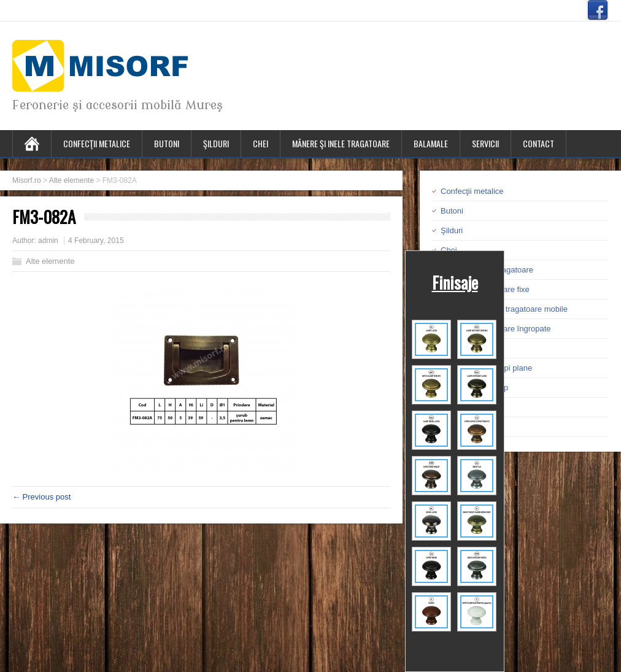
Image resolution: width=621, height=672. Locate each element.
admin (48, 241)
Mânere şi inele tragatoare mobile (508, 309)
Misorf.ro (27, 180)
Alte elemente (71, 180)
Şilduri (216, 143)
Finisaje (455, 282)
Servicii (485, 143)
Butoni (167, 143)
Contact (538, 143)
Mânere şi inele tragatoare (341, 143)
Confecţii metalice (97, 143)
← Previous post (41, 497)
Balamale (431, 143)
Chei (260, 143)
